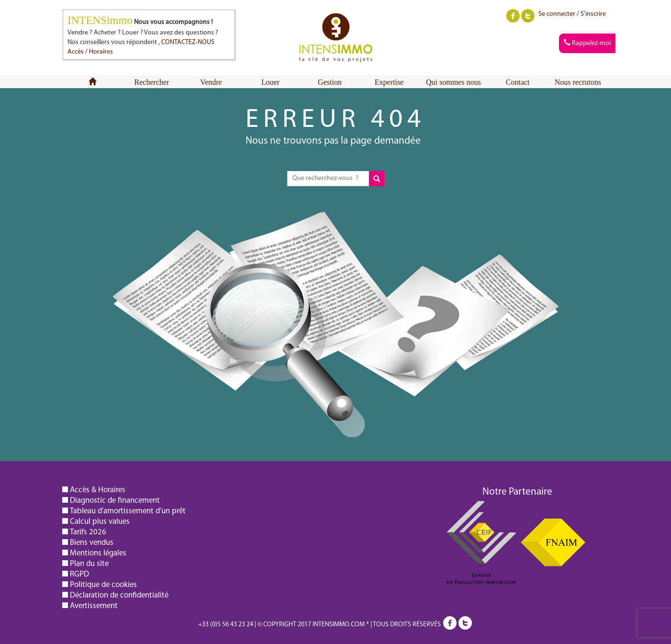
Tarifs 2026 (88, 532)
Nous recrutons (578, 82)
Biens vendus (92, 542)
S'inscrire (593, 14)
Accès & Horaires (98, 490)
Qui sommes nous (453, 82)
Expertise (389, 82)
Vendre (211, 82)
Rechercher (152, 82)
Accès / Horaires (90, 52)
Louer (270, 82)
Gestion (330, 82)
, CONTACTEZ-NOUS (186, 42)
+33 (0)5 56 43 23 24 (226, 625)
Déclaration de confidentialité (119, 595)
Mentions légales (98, 553)
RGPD (79, 574)
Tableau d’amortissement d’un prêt (128, 511)
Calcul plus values (100, 521)
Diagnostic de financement (115, 500)
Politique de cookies (103, 584)
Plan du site (89, 563)
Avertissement (94, 605)
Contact (518, 82)
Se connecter (557, 14)
